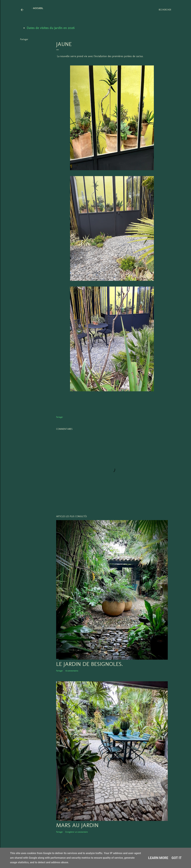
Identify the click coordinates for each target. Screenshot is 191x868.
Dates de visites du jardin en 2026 (51, 28)
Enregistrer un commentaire (77, 832)
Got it (177, 858)
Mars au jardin (77, 825)
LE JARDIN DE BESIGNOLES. (90, 664)
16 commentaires (72, 671)
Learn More (158, 858)
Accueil (38, 8)
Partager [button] (24, 39)
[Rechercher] (165, 10)
